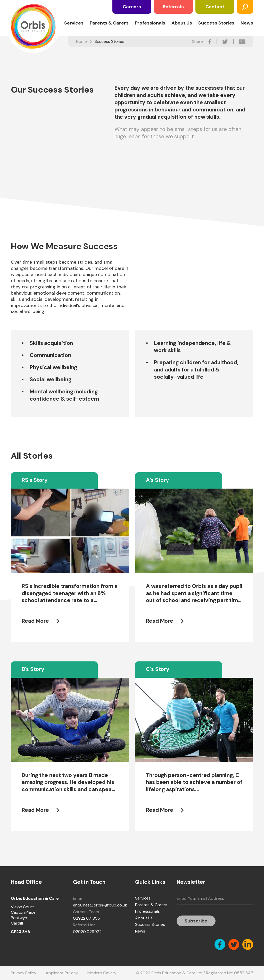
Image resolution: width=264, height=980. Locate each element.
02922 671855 (86, 918)
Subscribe (196, 921)
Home (81, 41)
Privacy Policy (24, 973)
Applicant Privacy (62, 973)
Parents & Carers (109, 23)
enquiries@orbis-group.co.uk (100, 905)
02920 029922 (87, 932)
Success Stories (216, 23)
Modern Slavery (102, 973)
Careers (132, 7)
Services (74, 23)
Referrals (173, 7)
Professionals (150, 23)
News (247, 23)
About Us (182, 23)
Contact (215, 7)
